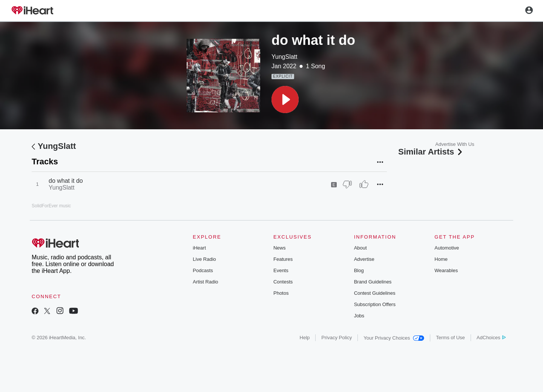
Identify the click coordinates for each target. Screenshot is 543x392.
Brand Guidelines (373, 282)
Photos (281, 293)
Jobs (359, 316)
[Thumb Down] (347, 184)
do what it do (66, 181)
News (280, 248)
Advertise (364, 259)
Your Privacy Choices (394, 338)
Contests (283, 282)
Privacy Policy (337, 338)
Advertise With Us (455, 144)
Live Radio (204, 259)
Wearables (446, 270)
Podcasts (203, 270)
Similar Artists (431, 152)
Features (283, 259)
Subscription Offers (375, 304)
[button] (285, 100)
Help (305, 338)
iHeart (199, 248)
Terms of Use (450, 338)
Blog (359, 270)
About (360, 248)
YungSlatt (285, 57)
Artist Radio (205, 282)
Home (441, 259)
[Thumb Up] (364, 184)
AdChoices (491, 338)
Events (281, 270)
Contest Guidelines (375, 293)
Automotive (447, 248)
